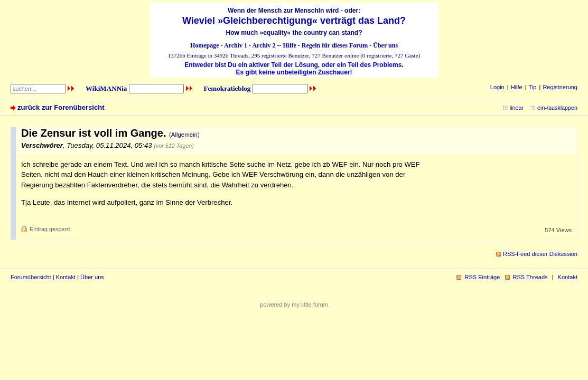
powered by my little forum (294, 305)
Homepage (205, 45)
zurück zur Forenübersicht (61, 107)
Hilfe (290, 45)
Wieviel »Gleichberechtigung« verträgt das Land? (294, 21)
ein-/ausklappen (557, 108)
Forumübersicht (31, 277)
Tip (533, 87)
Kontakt (66, 277)
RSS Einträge (482, 277)
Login (497, 87)
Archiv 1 (236, 45)
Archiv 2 (264, 45)
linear (517, 108)
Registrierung (560, 87)
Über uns (385, 45)
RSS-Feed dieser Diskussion (540, 254)
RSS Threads (530, 277)
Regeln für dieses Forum (335, 45)
